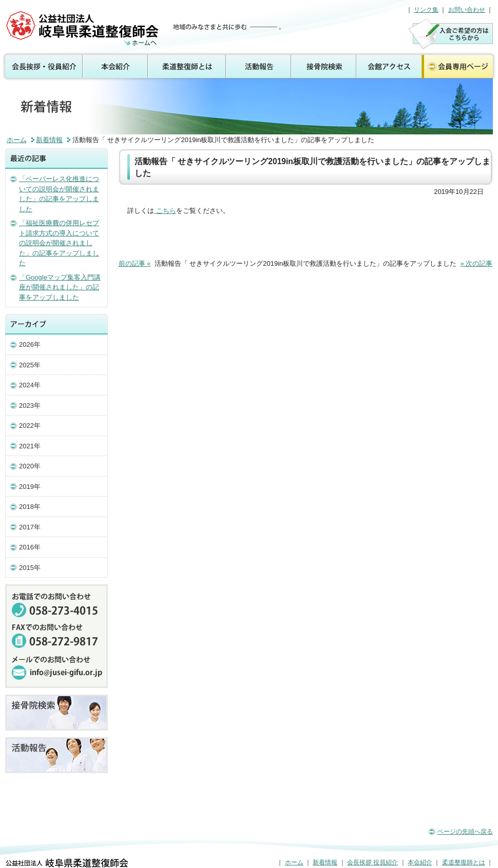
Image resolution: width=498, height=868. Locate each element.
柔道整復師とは (187, 67)
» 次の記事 (477, 263)
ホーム (17, 140)
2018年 (30, 507)
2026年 (30, 344)
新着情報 (49, 140)
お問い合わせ (467, 10)
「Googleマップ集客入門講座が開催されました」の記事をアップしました (60, 287)
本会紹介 (116, 67)
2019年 (30, 487)
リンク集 (426, 10)
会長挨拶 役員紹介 (42, 67)
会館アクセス (389, 67)
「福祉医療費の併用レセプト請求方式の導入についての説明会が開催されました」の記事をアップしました (59, 243)
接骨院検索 (324, 67)
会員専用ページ (459, 67)
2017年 (30, 527)
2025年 (30, 365)
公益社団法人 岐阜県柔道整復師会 (83, 28)
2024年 (30, 385)
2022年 (30, 426)
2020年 (30, 466)
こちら (165, 211)
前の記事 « (135, 263)
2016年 (30, 547)
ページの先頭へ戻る (465, 832)
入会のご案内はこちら (451, 34)
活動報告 (259, 67)
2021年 (30, 446)
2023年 (30, 406)
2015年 (30, 568)
